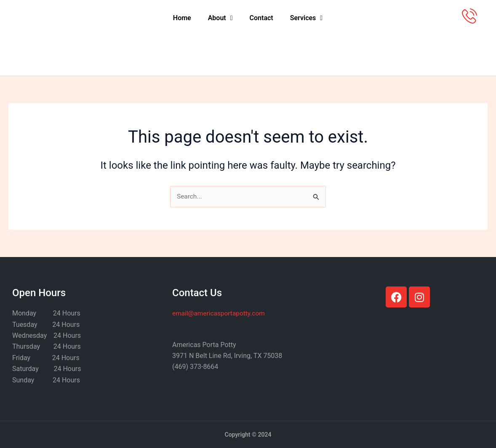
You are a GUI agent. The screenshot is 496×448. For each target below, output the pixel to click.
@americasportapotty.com (220, 314)
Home (182, 18)
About (220, 18)
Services (306, 18)
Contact (261, 18)
